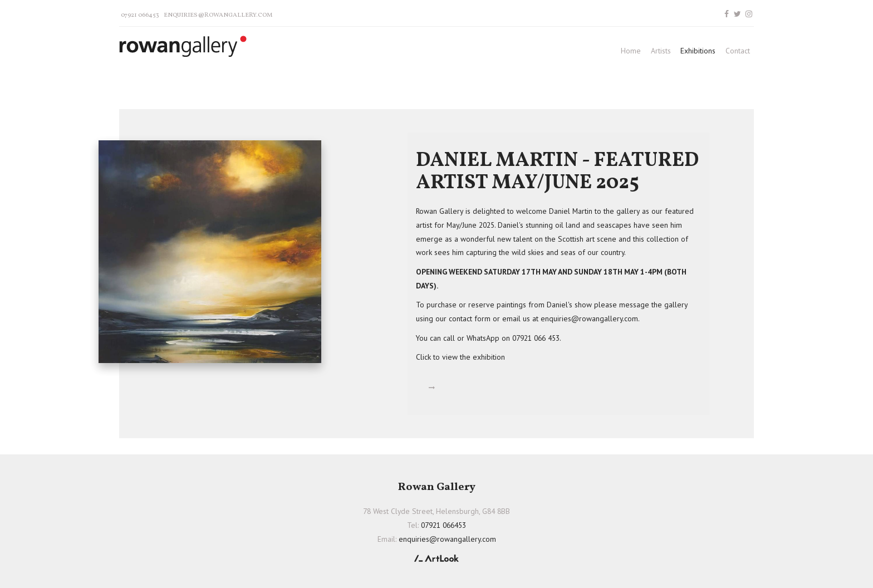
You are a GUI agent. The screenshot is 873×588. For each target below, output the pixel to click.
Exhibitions (698, 51)
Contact (738, 51)
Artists (661, 51)
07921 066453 (140, 15)
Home (631, 51)
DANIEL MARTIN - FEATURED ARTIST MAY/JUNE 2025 (557, 172)
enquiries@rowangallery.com (218, 15)
